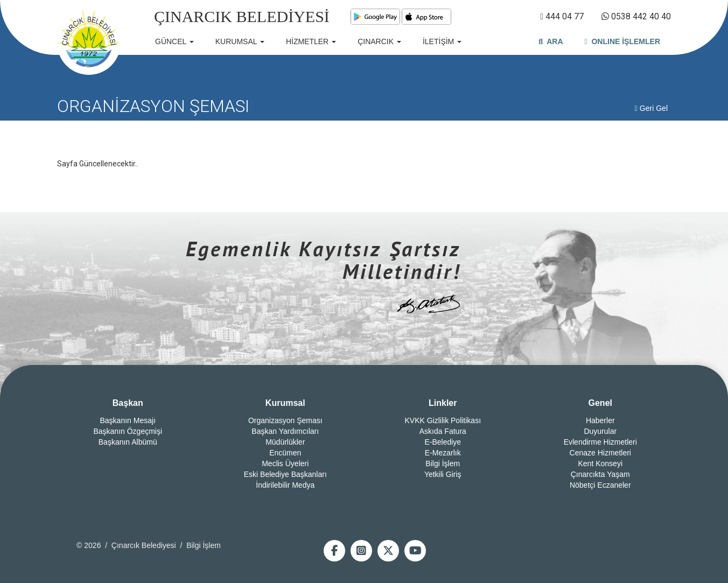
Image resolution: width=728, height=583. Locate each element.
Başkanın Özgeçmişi (128, 431)
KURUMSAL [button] (240, 41)
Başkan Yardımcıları (285, 431)
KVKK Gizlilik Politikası (443, 420)
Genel (600, 403)
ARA (551, 41)
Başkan (128, 403)
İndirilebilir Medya (285, 485)
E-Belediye (443, 442)
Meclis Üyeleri (285, 463)
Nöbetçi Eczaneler (600, 485)
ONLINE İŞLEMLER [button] (622, 41)
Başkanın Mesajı (128, 420)
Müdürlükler (285, 442)
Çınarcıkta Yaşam (600, 474)
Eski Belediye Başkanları (285, 474)
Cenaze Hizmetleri (600, 453)
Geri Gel (651, 108)
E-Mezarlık (443, 453)
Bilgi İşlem (443, 463)
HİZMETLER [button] (311, 41)
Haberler (600, 420)
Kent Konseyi (601, 463)
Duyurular (600, 431)
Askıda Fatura (443, 431)
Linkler (443, 403)
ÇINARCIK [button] (379, 41)
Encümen (285, 453)
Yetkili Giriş (443, 474)
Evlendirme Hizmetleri (600, 442)
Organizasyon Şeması (285, 420)
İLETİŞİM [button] (442, 41)
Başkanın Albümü (128, 442)
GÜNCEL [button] (174, 41)
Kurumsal (285, 403)
